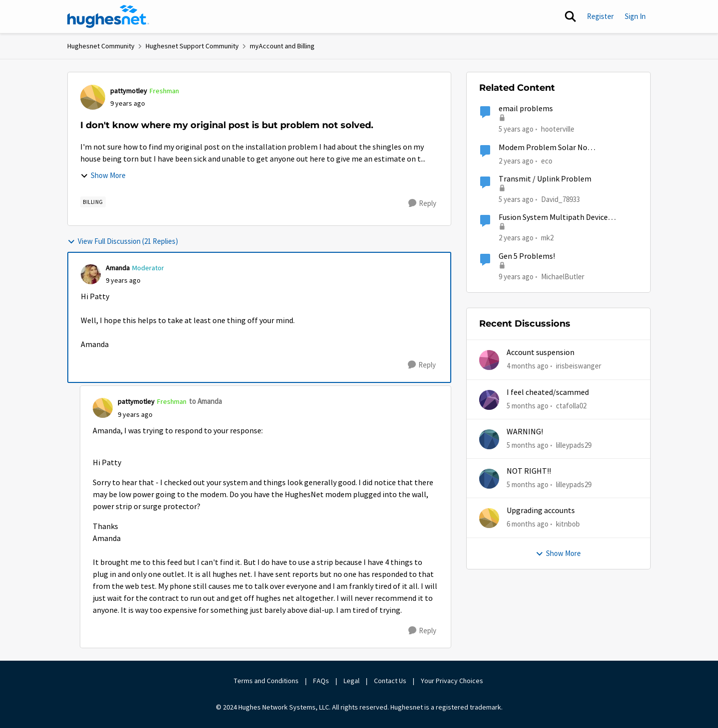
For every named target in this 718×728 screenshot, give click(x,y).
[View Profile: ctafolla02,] (489, 400)
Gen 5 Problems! (527, 256)
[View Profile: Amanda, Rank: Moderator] (91, 274)
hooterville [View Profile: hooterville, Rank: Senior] (558, 129)
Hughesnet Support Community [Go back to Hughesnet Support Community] (192, 46)
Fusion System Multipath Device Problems (553, 218)
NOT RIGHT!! (529, 471)
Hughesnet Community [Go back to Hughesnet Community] (101, 46)
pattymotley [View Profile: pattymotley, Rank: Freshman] (129, 91)
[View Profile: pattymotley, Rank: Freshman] (93, 97)
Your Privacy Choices (453, 681)
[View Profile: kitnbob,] (489, 518)
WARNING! (525, 432)
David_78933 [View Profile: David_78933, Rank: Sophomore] (560, 199)
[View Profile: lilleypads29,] (489, 439)
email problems (526, 109)
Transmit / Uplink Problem (545, 179)
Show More (103, 175)
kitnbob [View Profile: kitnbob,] (568, 524)
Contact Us (390, 681)
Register (600, 16)
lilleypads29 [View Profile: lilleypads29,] (574, 445)
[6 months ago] (528, 524)
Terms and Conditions (266, 681)
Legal (352, 681)
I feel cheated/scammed (548, 392)
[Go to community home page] (108, 16)
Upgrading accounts (541, 511)
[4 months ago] (528, 366)
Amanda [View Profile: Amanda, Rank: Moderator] (118, 268)
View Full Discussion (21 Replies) (123, 241)
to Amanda (205, 401)
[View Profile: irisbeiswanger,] (489, 360)
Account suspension (540, 353)
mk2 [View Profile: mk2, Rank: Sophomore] (547, 238)
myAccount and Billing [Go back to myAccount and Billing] (282, 46)
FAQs (321, 681)
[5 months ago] (528, 406)
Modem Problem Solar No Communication (543, 148)
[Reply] (422, 203)
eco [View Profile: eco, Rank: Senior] (547, 160)
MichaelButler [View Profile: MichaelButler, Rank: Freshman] (563, 276)
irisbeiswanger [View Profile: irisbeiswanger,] (579, 366)
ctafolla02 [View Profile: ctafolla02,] (571, 405)
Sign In (635, 16)
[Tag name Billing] (93, 202)
